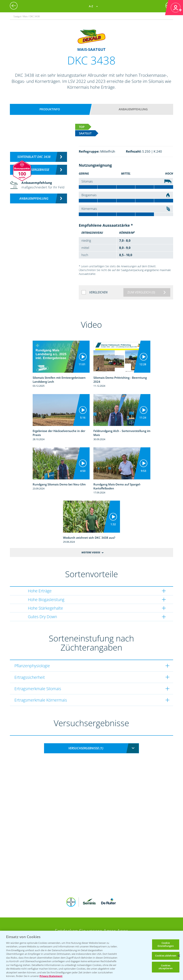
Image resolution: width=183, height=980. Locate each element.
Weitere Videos (91, 552)
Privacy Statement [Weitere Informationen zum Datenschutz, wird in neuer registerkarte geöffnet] (51, 976)
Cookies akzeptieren (166, 967)
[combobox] (91, 748)
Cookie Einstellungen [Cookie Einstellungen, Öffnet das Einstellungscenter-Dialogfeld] (166, 944)
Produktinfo (50, 109)
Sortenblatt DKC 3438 (34, 157)
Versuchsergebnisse (34, 170)
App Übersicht (93, 918)
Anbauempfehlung (133, 109)
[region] (91, 955)
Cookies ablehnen (166, 956)
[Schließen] (179, 956)
